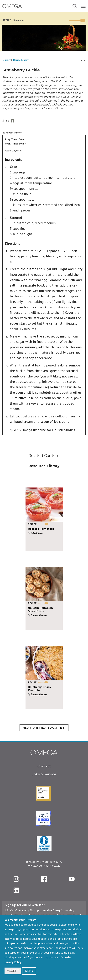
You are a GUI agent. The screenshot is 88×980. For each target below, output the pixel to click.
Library (7, 60)
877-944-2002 (35, 866)
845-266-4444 (53, 866)
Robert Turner (14, 133)
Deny (29, 971)
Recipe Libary (21, 60)
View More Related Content (44, 728)
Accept (13, 971)
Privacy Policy (13, 962)
